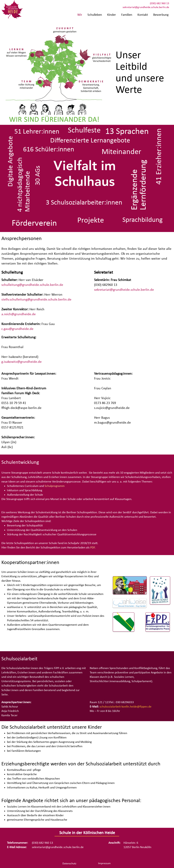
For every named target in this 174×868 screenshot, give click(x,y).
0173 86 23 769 (105, 403)
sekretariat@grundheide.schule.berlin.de (146, 7)
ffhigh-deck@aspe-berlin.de (21, 408)
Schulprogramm (55, 486)
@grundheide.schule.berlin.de (41, 285)
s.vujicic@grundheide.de (112, 408)
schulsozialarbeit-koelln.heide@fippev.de (125, 707)
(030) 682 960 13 (159, 3)
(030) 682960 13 (106, 285)
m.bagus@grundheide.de (112, 423)
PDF (93, 548)
